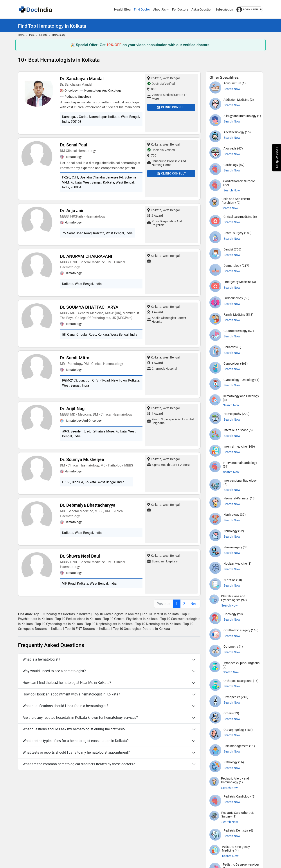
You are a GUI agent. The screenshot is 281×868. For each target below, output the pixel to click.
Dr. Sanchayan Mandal (82, 78)
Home (21, 35)
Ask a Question (202, 9)
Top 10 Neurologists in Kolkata (158, 624)
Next (194, 604)
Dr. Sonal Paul (74, 145)
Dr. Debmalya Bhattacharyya (88, 505)
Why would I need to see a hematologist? (54, 671)
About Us (161, 9)
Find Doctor (142, 9)
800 (152, 89)
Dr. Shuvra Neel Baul (80, 556)
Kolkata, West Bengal (163, 78)
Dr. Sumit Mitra (75, 358)
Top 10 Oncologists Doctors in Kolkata (62, 614)
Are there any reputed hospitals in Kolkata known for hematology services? (80, 717)
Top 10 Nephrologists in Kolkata (109, 624)
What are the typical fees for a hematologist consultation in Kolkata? (76, 741)
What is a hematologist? (41, 659)
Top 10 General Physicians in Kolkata (131, 619)
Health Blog (122, 9)
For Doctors (180, 9)
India (32, 35)
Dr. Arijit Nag (72, 408)
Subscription (224, 9)
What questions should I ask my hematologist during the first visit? (74, 729)
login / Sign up (249, 9)
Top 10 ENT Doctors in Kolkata (88, 628)
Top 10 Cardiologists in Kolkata (116, 614)
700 (152, 155)
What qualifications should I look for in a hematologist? (65, 706)
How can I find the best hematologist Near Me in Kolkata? (67, 683)
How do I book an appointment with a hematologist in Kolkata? (71, 694)
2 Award (155, 215)
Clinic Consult (171, 107)
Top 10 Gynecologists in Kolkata (59, 624)
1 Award (155, 312)
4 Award (155, 413)
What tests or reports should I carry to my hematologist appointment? (76, 752)
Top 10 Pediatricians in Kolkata (78, 619)
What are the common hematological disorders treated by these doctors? (79, 764)
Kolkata (43, 35)
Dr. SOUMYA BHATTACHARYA (89, 307)
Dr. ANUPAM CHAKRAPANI (86, 256)
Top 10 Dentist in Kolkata (160, 614)
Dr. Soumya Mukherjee (82, 459)
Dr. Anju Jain (72, 210)
